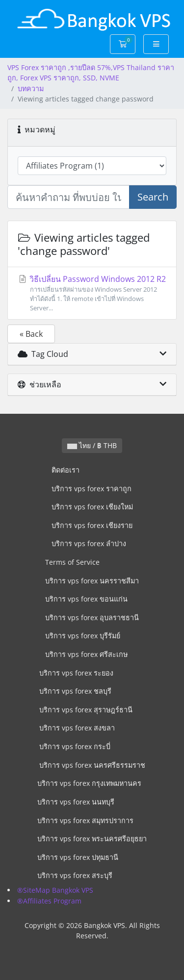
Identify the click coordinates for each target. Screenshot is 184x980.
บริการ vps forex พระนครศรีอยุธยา (92, 839)
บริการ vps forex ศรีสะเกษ (86, 654)
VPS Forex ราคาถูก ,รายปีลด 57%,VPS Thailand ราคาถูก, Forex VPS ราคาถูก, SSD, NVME (91, 73)
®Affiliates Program (49, 901)
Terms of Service (72, 562)
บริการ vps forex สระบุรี (75, 875)
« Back (31, 334)
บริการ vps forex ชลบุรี (75, 691)
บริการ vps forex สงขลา (77, 728)
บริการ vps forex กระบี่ (75, 746)
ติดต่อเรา (66, 470)
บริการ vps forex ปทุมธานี (78, 857)
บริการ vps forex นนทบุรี (76, 802)
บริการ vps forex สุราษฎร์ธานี (86, 710)
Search (153, 197)
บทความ (31, 88)
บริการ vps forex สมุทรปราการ (85, 820)
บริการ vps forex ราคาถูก (92, 489)
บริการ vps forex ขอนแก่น (86, 599)
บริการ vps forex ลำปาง (89, 543)
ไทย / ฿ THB (92, 445)
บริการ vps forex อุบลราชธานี (92, 617)
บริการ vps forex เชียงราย (92, 525)
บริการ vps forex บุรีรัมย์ (83, 636)
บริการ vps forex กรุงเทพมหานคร (89, 783)
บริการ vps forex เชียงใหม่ (92, 507)
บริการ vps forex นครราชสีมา (92, 581)
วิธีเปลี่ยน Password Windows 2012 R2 (92, 293)
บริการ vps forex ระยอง (76, 673)
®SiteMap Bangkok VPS (55, 890)
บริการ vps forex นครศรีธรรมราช (92, 765)
